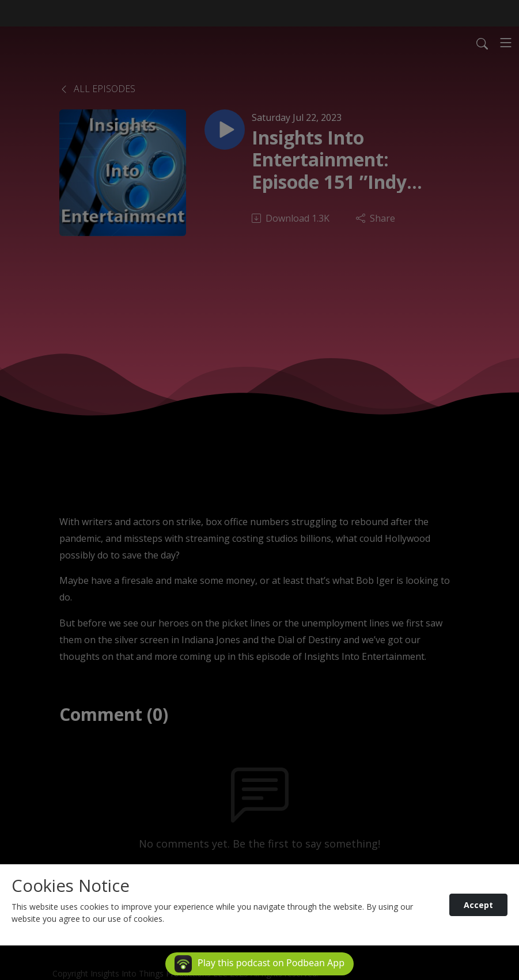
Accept (478, 905)
